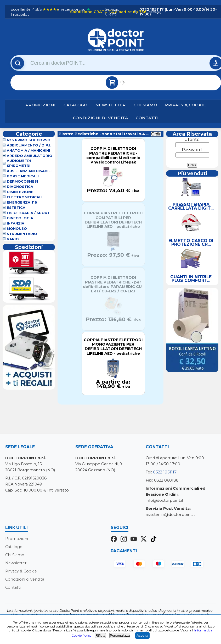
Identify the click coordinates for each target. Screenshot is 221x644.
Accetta (142, 635)
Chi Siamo (146, 105)
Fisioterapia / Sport (28, 213)
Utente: (192, 140)
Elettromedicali (25, 197)
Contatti (147, 118)
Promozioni (41, 105)
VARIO (13, 239)
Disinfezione (20, 192)
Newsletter (111, 105)
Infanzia (16, 223)
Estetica (16, 208)
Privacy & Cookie (185, 105)
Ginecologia (20, 218)
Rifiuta (100, 635)
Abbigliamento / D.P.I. (29, 145)
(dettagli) (154, 12)
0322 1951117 (165, 472)
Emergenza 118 (22, 202)
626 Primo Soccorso (29, 140)
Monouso (17, 229)
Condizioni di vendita (101, 118)
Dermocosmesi (22, 181)
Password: (192, 150)
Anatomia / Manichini (28, 151)
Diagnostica (20, 187)
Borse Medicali (23, 176)
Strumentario (22, 234)
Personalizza (120, 635)
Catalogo (76, 105)
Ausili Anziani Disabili (29, 171)
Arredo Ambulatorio (30, 156)
